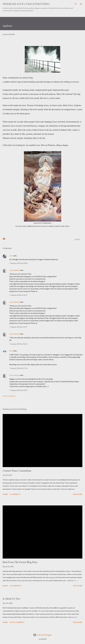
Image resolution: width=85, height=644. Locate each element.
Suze (11, 351)
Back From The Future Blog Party (20, 562)
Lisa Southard (14, 270)
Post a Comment (9, 396)
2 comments (15, 494)
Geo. (11, 256)
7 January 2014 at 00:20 (18, 263)
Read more (78, 494)
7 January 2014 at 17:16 (18, 368)
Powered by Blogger (42, 635)
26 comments (15, 586)
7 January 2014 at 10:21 (18, 344)
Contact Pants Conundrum (17, 471)
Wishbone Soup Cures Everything (26, 4)
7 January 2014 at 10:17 (18, 295)
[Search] (76, 4)
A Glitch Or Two (11, 599)
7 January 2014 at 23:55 (18, 390)
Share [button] (77, 239)
